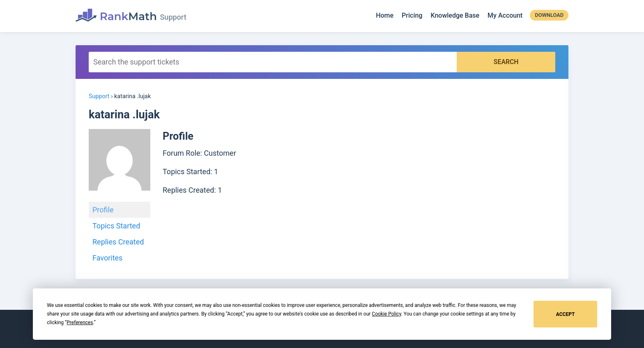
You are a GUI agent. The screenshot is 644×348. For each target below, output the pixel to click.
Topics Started (116, 225)
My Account (505, 16)
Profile (103, 209)
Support (99, 96)
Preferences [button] (80, 323)
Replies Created (118, 241)
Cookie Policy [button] (386, 314)
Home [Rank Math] (385, 16)
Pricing (412, 16)
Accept (566, 314)
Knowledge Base (455, 16)
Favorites (107, 257)
